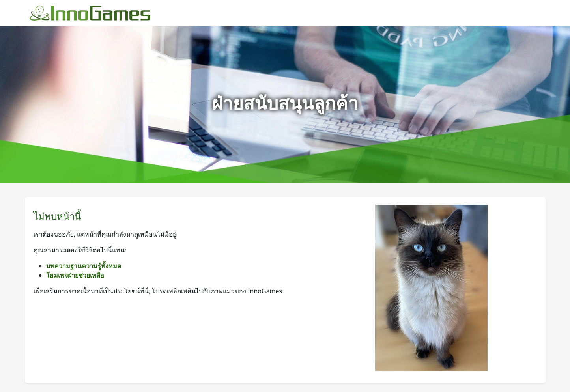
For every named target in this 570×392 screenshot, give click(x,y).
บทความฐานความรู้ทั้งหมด (84, 266)
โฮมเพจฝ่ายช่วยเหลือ (75, 275)
